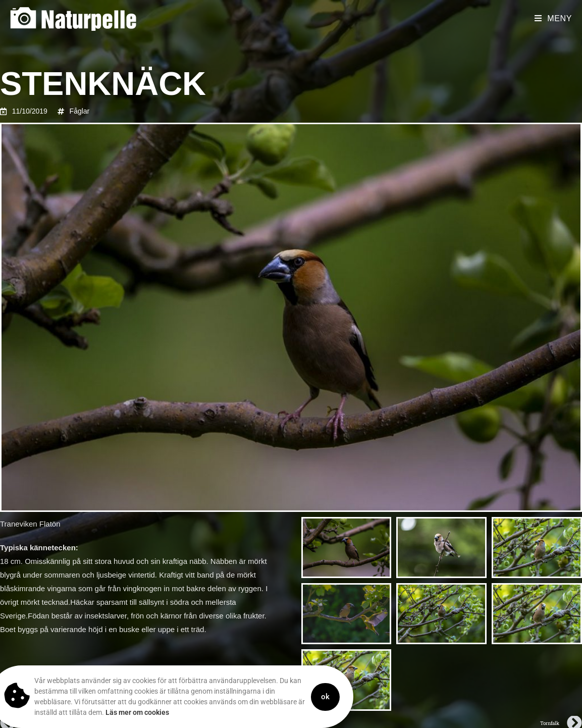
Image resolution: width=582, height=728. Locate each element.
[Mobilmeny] (553, 18)
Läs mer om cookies (108, 712)
